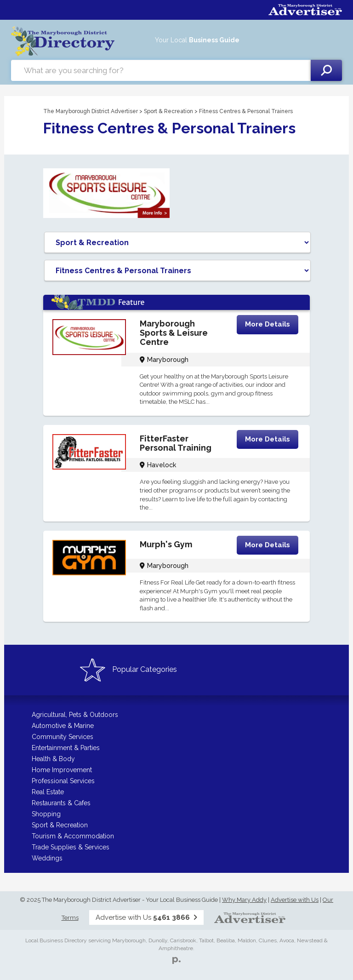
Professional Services (63, 781)
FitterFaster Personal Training (176, 443)
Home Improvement (62, 770)
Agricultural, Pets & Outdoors (75, 715)
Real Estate (48, 792)
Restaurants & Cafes (61, 803)
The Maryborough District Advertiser (91, 111)
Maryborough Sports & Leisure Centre (174, 333)
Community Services (63, 737)
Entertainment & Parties (66, 748)
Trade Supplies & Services (71, 847)
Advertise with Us (295, 900)
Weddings (47, 858)
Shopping (46, 814)
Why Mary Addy (244, 900)
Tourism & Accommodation (73, 836)
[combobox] (161, 70)
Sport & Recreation (168, 111)
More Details (268, 324)
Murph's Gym (166, 544)
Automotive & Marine (63, 726)
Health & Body (53, 759)
